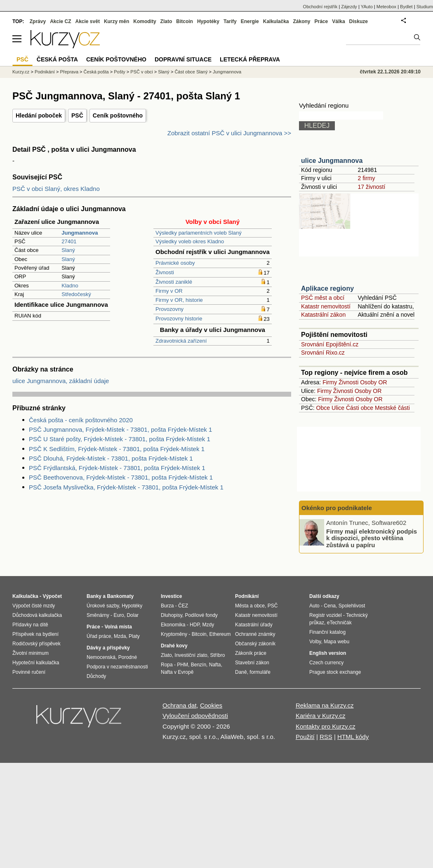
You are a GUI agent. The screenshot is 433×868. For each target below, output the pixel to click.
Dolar (133, 615)
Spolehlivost (352, 606)
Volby (315, 642)
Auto (314, 606)
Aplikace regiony (327, 288)
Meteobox (386, 7)
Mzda (120, 636)
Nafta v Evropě (177, 672)
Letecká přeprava (250, 59)
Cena (330, 606)
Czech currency (326, 663)
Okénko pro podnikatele (337, 508)
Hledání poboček (39, 115)
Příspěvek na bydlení (35, 634)
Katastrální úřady (254, 625)
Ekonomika (173, 625)
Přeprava (69, 72)
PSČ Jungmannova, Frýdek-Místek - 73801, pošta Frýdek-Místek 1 (120, 429)
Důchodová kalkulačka (37, 615)
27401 (69, 241)
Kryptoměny (174, 634)
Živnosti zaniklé (174, 282)
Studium (425, 7)
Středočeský (76, 294)
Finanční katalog (327, 632)
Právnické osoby (175, 263)
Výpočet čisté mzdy (34, 606)
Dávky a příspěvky (108, 648)
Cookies (211, 705)
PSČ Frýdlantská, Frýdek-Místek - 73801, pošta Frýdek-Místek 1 (117, 468)
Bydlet (406, 7)
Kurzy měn (116, 21)
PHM (182, 665)
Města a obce (250, 606)
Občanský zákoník (255, 644)
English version (328, 653)
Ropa (167, 665)
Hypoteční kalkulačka (36, 663)
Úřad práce (99, 636)
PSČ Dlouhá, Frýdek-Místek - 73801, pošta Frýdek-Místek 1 (111, 458)
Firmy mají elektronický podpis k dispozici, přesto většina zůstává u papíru (372, 538)
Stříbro (217, 655)
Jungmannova (227, 72)
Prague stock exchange (335, 672)
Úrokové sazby (103, 606)
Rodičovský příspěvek (36, 644)
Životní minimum (31, 653)
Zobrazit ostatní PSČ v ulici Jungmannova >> (229, 133)
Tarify (230, 21)
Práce (321, 21)
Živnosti (165, 272)
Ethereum (220, 634)
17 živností (371, 187)
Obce (323, 408)
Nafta (215, 665)
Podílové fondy (201, 615)
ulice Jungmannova (332, 161)
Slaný (68, 250)
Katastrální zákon (323, 315)
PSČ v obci (141, 72)
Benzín (199, 665)
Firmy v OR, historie (179, 300)
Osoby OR (373, 382)
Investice (171, 596)
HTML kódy (353, 737)
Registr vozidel (326, 615)
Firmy (330, 382)
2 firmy (366, 178)
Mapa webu (337, 642)
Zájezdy (349, 7)
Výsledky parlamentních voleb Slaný (199, 233)
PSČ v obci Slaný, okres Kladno (56, 189)
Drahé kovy (174, 646)
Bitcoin (185, 21)
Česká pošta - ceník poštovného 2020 (81, 420)
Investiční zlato (191, 655)
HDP (195, 625)
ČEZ (183, 606)
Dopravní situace (183, 59)
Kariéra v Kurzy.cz (321, 716)
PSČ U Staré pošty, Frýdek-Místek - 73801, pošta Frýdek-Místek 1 (120, 439)
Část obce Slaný (191, 72)
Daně (241, 672)
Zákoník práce (251, 653)
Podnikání (45, 72)
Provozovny (169, 309)
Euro (119, 615)
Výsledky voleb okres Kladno (190, 241)
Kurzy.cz (21, 72)
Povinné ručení (29, 672)
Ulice (338, 408)
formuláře (260, 672)
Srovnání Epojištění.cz (330, 344)
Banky (94, 596)
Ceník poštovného (118, 115)
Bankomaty (120, 596)
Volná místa (118, 627)
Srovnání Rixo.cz (323, 353)
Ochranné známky (255, 634)
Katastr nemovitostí (326, 306)
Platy (134, 636)
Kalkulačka (276, 21)
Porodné (128, 657)
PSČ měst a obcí (323, 298)
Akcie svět (88, 21)
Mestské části (392, 408)
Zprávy (38, 21)
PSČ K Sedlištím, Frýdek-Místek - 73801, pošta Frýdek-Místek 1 (117, 449)
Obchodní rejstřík (320, 7)
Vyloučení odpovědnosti (195, 716)
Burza (167, 606)
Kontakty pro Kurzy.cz (326, 726)
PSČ (77, 115)
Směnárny (98, 615)
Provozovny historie (179, 319)
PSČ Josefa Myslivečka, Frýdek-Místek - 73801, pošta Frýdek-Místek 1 (126, 487)
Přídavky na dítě (30, 625)
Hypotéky (208, 21)
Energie (250, 21)
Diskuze (359, 21)
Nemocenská (101, 657)
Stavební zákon (252, 663)
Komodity (145, 21)
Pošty (120, 72)
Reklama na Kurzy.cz (325, 705)
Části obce (360, 408)
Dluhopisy (172, 615)
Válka (338, 21)
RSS (326, 737)
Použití (305, 737)
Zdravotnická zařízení (181, 341)
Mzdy (208, 625)
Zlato (166, 21)
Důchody (96, 676)
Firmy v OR (169, 291)
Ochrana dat (180, 705)
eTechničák (339, 623)
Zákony (301, 21)
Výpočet (52, 596)
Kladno (70, 286)
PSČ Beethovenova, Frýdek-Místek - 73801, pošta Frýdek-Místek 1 (121, 477)
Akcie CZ (60, 21)
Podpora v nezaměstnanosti (117, 667)
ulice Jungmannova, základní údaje (61, 381)
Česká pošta (96, 72)
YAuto (367, 7)
